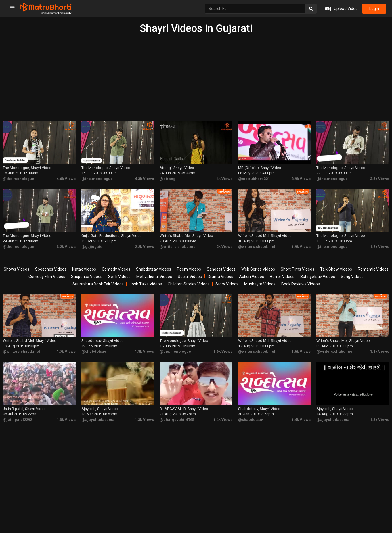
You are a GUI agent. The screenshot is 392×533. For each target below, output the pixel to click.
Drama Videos (220, 277)
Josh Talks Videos (146, 284)
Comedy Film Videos (47, 277)
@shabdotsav (94, 351)
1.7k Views (66, 351)
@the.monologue (19, 179)
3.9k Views (301, 179)
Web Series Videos (258, 269)
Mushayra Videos (260, 284)
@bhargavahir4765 (177, 420)
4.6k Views (66, 179)
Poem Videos (189, 269)
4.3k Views (144, 179)
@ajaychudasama (98, 420)
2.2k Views (144, 247)
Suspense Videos (87, 277)
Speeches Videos (51, 269)
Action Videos (252, 277)
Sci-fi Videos (119, 277)
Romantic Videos (373, 269)
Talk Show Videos (336, 269)
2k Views (224, 247)
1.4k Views (380, 351)
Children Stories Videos (189, 284)
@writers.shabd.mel (178, 247)
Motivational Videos (154, 277)
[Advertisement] (196, 78)
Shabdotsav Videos (154, 269)
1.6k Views (223, 351)
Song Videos (352, 277)
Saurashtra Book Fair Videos (98, 284)
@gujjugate (92, 247)
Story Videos (227, 284)
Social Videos (190, 277)
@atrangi (168, 179)
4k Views (224, 179)
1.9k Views (301, 247)
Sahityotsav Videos (318, 277)
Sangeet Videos (221, 269)
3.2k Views (66, 247)
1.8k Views (380, 247)
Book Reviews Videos (301, 284)
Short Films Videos (298, 269)
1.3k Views (66, 420)
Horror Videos (282, 277)
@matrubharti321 (254, 179)
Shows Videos (17, 269)
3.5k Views (380, 179)
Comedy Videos (116, 269)
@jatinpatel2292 (17, 420)
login (374, 9)
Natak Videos (84, 269)
